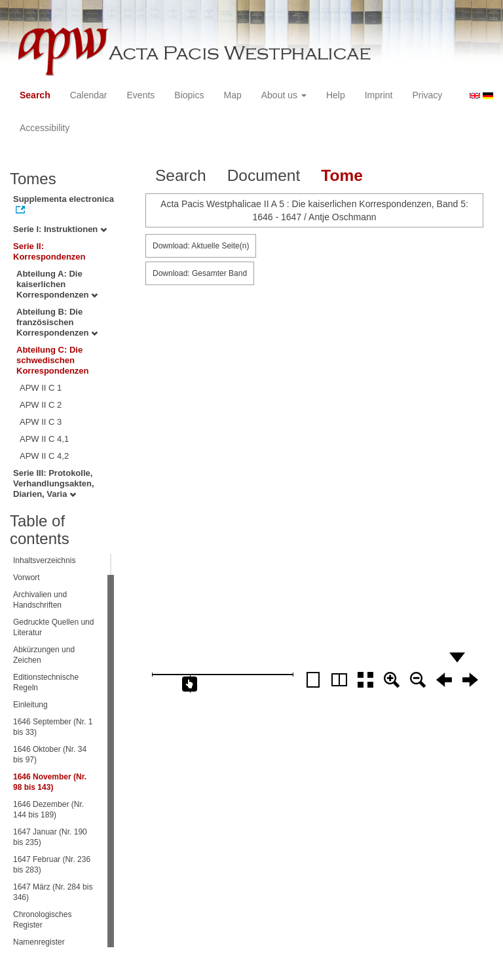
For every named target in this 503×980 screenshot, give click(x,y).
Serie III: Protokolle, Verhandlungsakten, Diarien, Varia (54, 483)
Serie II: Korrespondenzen (49, 251)
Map (232, 95)
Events (141, 95)
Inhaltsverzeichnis (44, 560)
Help (336, 95)
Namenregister (39, 942)
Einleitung (30, 705)
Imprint (379, 95)
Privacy (427, 95)
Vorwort (27, 578)
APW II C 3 (41, 422)
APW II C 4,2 (44, 456)
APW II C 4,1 (44, 439)
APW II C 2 (41, 405)
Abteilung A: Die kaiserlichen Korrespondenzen (57, 284)
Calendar (89, 95)
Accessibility (45, 128)
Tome (342, 175)
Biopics (189, 95)
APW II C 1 (41, 388)
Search (35, 95)
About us (284, 95)
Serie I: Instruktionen (60, 229)
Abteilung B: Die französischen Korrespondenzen (57, 322)
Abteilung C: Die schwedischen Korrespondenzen (53, 360)
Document (264, 175)
